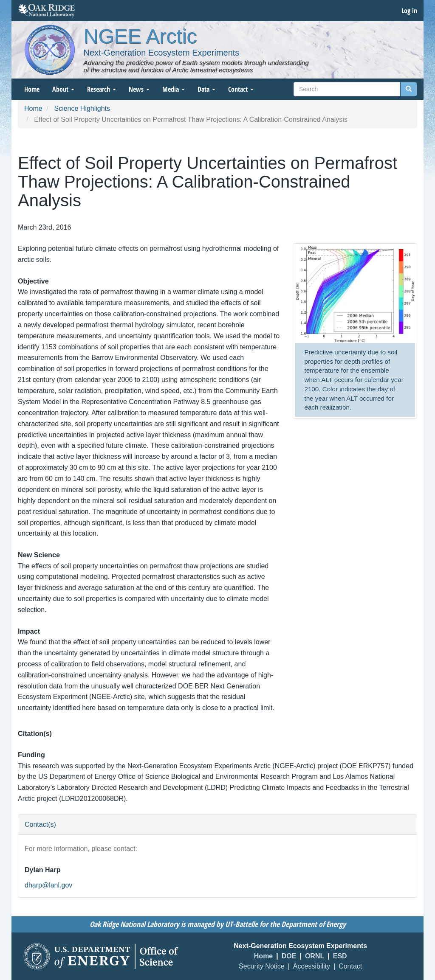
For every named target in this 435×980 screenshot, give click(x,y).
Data (206, 89)
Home (32, 89)
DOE (289, 956)
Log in (409, 11)
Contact (241, 89)
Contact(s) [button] (40, 824)
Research (102, 89)
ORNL (315, 956)
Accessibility (312, 966)
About (63, 89)
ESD (340, 956)
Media (174, 89)
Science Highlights (82, 108)
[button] (355, 294)
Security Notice (262, 966)
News (139, 89)
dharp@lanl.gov (48, 885)
